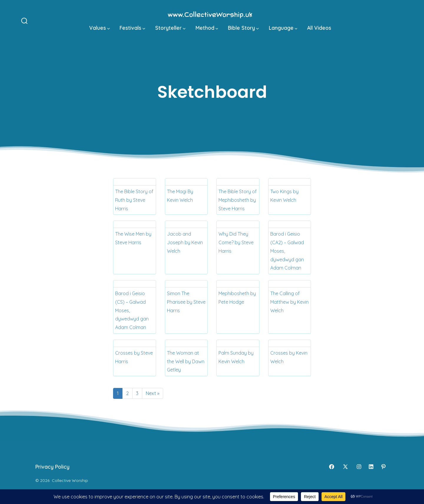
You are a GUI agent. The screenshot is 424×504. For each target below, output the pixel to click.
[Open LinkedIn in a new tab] (371, 467)
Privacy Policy (52, 467)
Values (100, 28)
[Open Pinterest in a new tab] (383, 467)
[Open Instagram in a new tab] (359, 467)
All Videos (319, 28)
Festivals (132, 28)
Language (283, 28)
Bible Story (243, 28)
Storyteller (170, 28)
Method (207, 28)
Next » (153, 393)
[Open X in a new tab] (345, 467)
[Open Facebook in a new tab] (332, 467)
